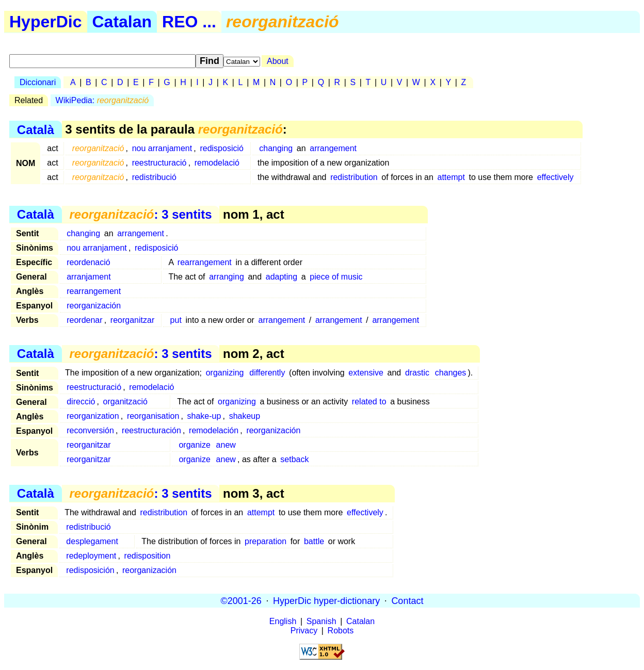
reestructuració (159, 163)
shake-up (204, 416)
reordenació (88, 262)
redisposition (148, 556)
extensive (366, 373)
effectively (556, 177)
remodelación (214, 430)
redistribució (154, 177)
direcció (81, 402)
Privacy (304, 631)
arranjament (88, 277)
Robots (341, 631)
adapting (281, 277)
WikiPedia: (102, 100)
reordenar (84, 320)
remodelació (217, 163)
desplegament (92, 541)
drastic (417, 373)
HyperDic (46, 22)
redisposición (90, 570)
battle (314, 541)
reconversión (90, 430)
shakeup (245, 416)
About (278, 61)
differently (267, 373)
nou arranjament (162, 148)
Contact (407, 600)
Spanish (321, 621)
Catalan (122, 22)
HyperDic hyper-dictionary (326, 600)
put (176, 320)
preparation (265, 541)
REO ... (189, 22)
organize (194, 445)
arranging (227, 277)
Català (36, 129)
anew (226, 445)
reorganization (93, 416)
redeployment (91, 556)
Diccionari (38, 82)
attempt (451, 177)
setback (294, 459)
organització (125, 402)
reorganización (94, 306)
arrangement (333, 148)
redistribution (354, 177)
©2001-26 (241, 600)
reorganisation (153, 416)
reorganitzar (132, 320)
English (283, 621)
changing (276, 148)
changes (451, 373)
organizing (225, 373)
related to (369, 402)
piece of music (336, 277)
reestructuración (151, 430)
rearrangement (205, 262)
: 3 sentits (140, 214)
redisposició (221, 148)
